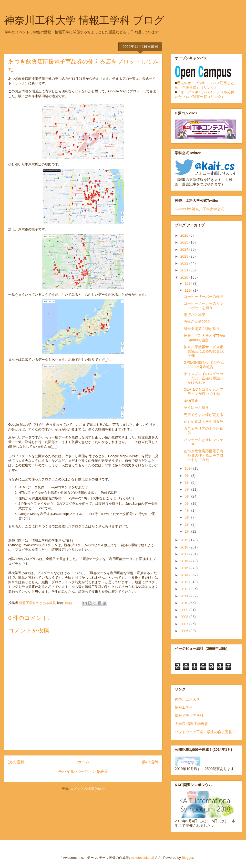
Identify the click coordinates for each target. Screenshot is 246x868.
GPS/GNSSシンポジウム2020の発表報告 (204, 365)
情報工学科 (184, 707)
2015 (185, 568)
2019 (185, 540)
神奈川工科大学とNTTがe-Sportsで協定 (205, 338)
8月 (188, 482)
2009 (185, 610)
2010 (185, 603)
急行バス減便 (194, 315)
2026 (185, 235)
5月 (188, 503)
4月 (188, 510)
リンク (20, 83)
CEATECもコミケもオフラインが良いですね (203, 392)
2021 (185, 270)
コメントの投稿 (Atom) (88, 789)
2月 (188, 524)
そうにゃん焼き (196, 408)
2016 (185, 561)
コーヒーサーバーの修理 (203, 296)
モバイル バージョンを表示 (83, 771)
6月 (188, 496)
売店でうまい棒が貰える (203, 415)
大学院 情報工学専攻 (191, 724)
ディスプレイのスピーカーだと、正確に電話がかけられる (204, 378)
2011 (185, 596)
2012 (185, 589)
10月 (189, 468)
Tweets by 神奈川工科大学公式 (199, 209)
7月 (188, 489)
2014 (185, 575)
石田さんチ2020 (197, 322)
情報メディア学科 (189, 716)
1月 (188, 531)
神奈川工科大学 (187, 699)
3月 (188, 517)
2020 (185, 277)
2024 (185, 249)
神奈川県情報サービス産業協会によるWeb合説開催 (204, 351)
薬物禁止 (191, 401)
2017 (185, 554)
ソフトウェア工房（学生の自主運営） (205, 732)
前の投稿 (150, 762)
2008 (185, 617)
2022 (185, 263)
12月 (189, 283)
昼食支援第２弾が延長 (202, 329)
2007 (185, 624)
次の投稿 (16, 762)
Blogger (187, 858)
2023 (185, 256)
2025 (185, 242)
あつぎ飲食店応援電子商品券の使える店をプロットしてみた (204, 455)
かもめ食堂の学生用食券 (203, 422)
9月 (188, 476)
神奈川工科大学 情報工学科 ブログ (84, 20)
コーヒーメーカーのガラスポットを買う (203, 306)
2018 (185, 547)
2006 (185, 631)
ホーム (83, 762)
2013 (185, 582)
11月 (189, 290)
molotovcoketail (142, 858)
